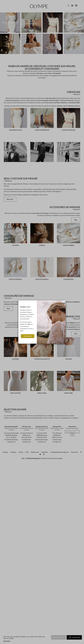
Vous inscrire (28, 336)
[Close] (64, 304)
